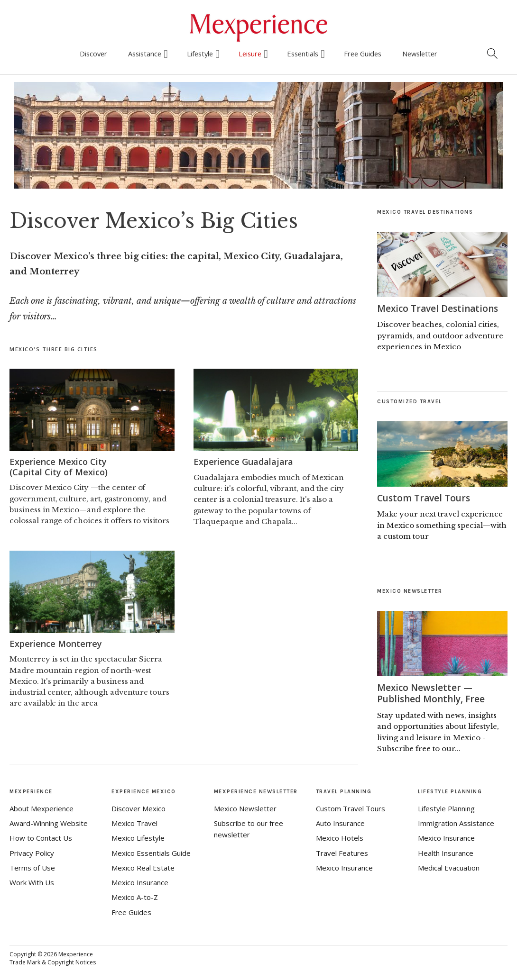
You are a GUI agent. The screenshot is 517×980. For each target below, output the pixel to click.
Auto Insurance (340, 823)
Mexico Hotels (340, 837)
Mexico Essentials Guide (151, 852)
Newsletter (420, 54)
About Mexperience (42, 808)
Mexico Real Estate (143, 867)
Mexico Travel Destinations (440, 308)
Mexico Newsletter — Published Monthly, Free (433, 693)
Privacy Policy (32, 852)
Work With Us (32, 882)
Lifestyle (200, 54)
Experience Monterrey (56, 644)
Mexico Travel (134, 823)
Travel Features (342, 852)
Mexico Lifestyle (138, 837)
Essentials (303, 54)
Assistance (145, 54)
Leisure (250, 54)
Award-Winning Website (49, 823)
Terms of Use (32, 867)
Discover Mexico (138, 808)
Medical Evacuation (449, 867)
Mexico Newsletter (245, 808)
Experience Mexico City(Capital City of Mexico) (59, 467)
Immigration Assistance (456, 823)
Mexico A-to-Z (135, 897)
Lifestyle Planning (446, 808)
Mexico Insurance (140, 882)
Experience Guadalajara (243, 462)
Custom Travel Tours (426, 498)
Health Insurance (446, 852)
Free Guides (363, 54)
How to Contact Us (41, 837)
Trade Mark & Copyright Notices (53, 962)
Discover (93, 54)
